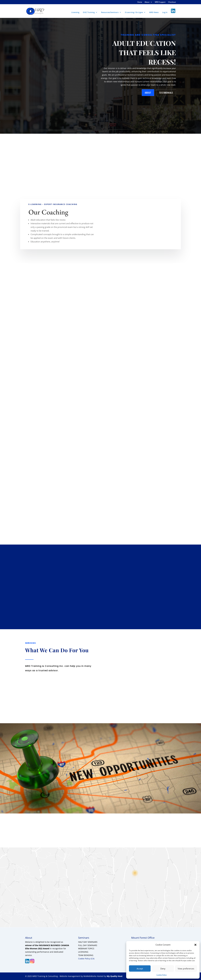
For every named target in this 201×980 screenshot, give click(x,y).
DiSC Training (89, 13)
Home (140, 2)
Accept (140, 969)
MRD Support (160, 2)
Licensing (75, 13)
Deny (163, 969)
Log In (165, 13)
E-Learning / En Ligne (134, 13)
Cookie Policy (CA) (86, 959)
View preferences (186, 969)
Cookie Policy (162, 975)
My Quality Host (114, 976)
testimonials (166, 93)
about (148, 93)
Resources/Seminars (110, 13)
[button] (195, 945)
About (147, 2)
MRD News (154, 13)
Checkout (172, 2)
